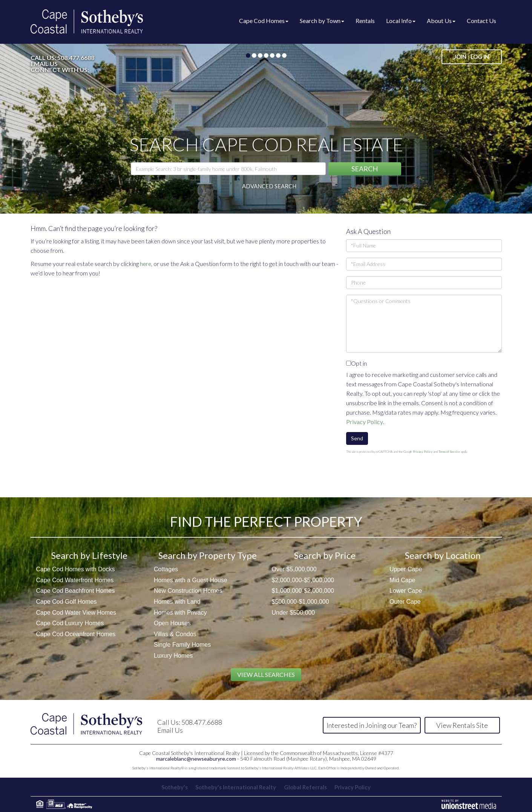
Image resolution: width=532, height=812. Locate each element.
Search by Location (443, 555)
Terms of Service (449, 452)
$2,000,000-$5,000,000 (303, 580)
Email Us (44, 64)
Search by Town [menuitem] (322, 21)
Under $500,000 (294, 613)
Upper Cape (406, 569)
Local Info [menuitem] (401, 21)
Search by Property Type (208, 555)
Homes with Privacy (180, 613)
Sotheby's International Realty (235, 787)
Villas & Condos (175, 634)
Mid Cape (402, 580)
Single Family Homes (182, 645)
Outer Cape (405, 602)
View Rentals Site (462, 725)
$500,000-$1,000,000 (300, 602)
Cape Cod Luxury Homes (70, 623)
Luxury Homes (173, 656)
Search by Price (325, 555)
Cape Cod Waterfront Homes (75, 580)
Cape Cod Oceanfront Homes (76, 634)
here (146, 264)
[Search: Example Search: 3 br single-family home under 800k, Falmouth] (228, 169)
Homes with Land (177, 602)
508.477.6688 (76, 58)
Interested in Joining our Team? (372, 725)
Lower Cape (406, 591)
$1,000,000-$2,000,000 (303, 591)
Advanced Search (269, 186)
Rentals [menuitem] (365, 21)
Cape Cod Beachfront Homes (76, 591)
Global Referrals (306, 787)
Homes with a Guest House (191, 580)
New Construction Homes (188, 591)
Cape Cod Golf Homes (67, 602)
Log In (480, 57)
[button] (365, 169)
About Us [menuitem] (441, 21)
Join (460, 57)
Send (357, 438)
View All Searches (266, 674)
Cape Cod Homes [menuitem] (264, 21)
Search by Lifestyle (89, 555)
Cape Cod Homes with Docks (76, 569)
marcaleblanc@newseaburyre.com (196, 759)
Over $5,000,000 (294, 569)
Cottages (166, 569)
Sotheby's (173, 787)
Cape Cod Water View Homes (76, 613)
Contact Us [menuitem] (481, 21)
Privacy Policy (365, 422)
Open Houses (172, 623)
